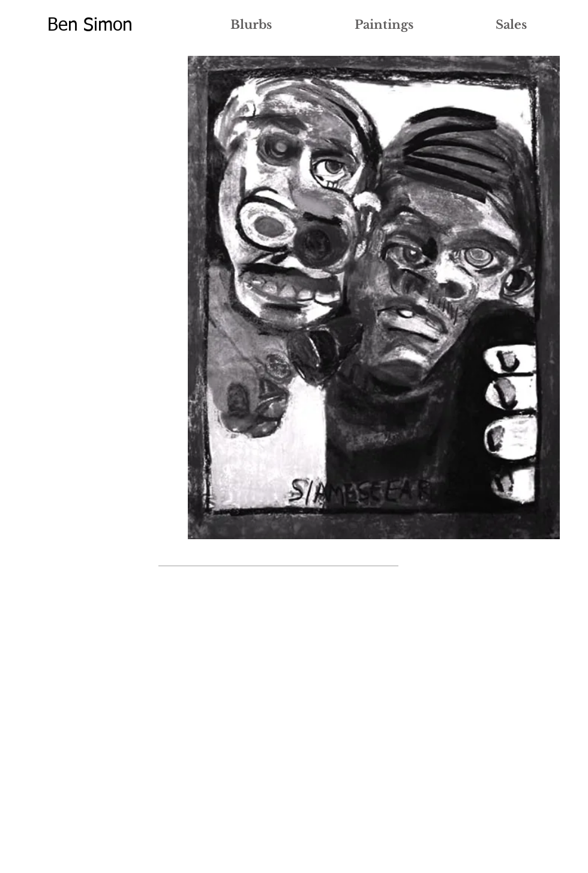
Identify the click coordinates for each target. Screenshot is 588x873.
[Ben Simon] (90, 26)
